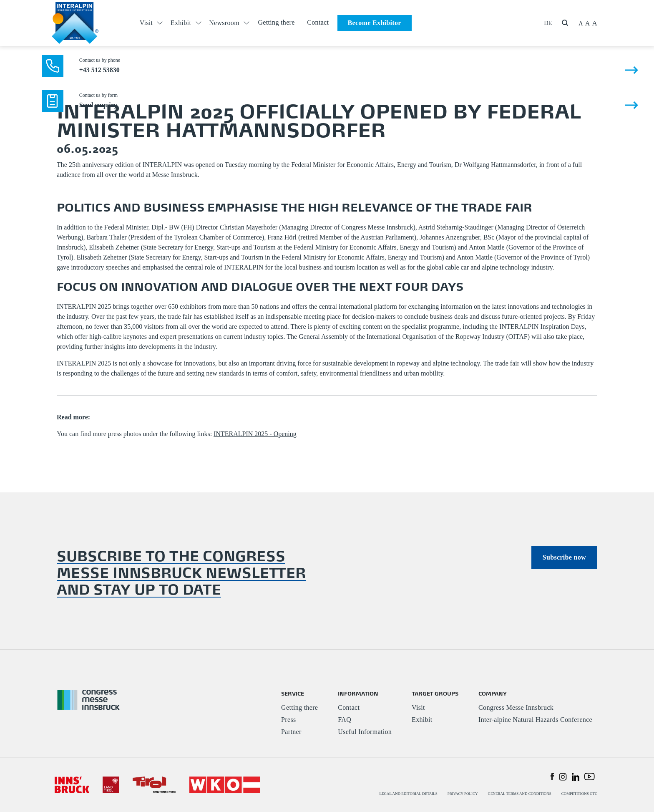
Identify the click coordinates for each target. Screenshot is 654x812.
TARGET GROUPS (435, 693)
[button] (552, 776)
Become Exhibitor (375, 23)
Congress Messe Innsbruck (516, 707)
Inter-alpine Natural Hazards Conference (535, 720)
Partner (291, 732)
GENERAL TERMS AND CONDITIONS (519, 794)
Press (288, 720)
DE (548, 23)
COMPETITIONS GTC (579, 794)
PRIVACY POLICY (463, 794)
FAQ (345, 720)
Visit (146, 23)
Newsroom (224, 23)
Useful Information (365, 732)
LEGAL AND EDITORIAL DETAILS (409, 794)
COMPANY (493, 693)
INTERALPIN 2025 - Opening (255, 434)
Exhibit (181, 23)
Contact (318, 22)
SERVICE (293, 693)
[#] (72, 784)
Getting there (277, 22)
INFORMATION (358, 693)
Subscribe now (564, 557)
